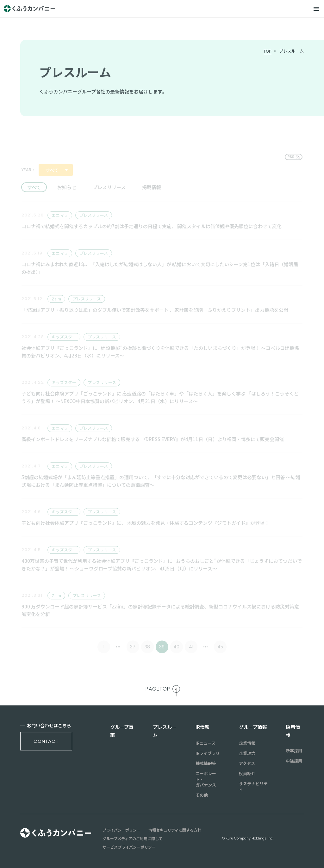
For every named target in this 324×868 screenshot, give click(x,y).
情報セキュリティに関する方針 (175, 830)
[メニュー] (316, 9)
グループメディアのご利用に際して (133, 839)
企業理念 (247, 753)
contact (46, 741)
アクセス (247, 763)
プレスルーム (291, 51)
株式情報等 (206, 763)
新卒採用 (294, 751)
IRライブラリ (208, 753)
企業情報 (247, 743)
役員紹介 (247, 774)
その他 (202, 795)
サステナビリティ (253, 787)
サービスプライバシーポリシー (129, 847)
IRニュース (206, 743)
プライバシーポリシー (121, 830)
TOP (268, 51)
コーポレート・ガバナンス (206, 779)
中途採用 (294, 761)
